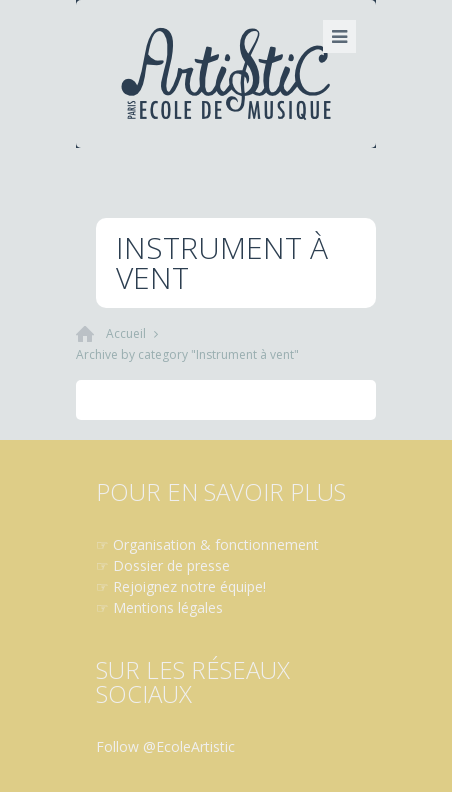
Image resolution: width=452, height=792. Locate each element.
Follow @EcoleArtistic (165, 746)
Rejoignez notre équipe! (189, 586)
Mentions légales (168, 607)
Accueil (126, 333)
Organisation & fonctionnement (216, 544)
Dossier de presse (171, 565)
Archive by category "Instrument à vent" (187, 354)
